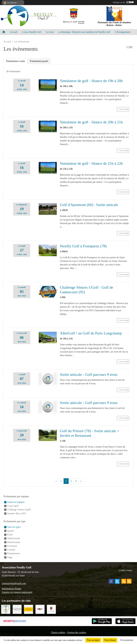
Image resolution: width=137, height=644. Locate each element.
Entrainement (14, 554)
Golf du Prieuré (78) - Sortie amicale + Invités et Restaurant (89, 433)
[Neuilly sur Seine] (51, 609)
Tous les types (14, 527)
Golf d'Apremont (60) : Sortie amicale (89, 205)
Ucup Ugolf (13, 506)
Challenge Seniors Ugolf (19, 510)
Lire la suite (124, 109)
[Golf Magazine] (40, 609)
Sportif (10, 531)
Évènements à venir (15, 61)
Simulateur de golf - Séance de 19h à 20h (91, 81)
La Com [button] (50, 32)
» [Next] (81, 481)
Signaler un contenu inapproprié (17, 592)
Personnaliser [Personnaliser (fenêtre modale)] (127, 640)
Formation (12, 546)
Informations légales (12, 589)
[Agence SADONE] (17, 609)
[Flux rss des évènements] (129, 581)
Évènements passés (39, 61)
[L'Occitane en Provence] (29, 609)
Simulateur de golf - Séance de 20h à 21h (91, 122)
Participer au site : (123, 2)
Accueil (14, 32)
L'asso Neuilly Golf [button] (32, 32)
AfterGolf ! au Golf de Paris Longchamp (91, 333)
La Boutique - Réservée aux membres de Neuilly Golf (84, 32)
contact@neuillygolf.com (14, 583)
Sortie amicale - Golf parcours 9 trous (89, 375)
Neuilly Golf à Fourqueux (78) (83, 246)
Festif (10, 535)
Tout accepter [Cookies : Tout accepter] (93, 640)
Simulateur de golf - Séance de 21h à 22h (91, 163)
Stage (10, 557)
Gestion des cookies (77, 632)
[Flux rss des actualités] (124, 581)
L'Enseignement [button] (123, 32)
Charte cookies (58, 632)
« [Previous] (56, 481)
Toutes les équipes (16, 502)
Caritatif (11, 550)
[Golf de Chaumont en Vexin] (6, 609)
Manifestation (14, 542)
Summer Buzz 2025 (17, 513)
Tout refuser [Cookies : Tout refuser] (110, 640)
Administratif (14, 538)
